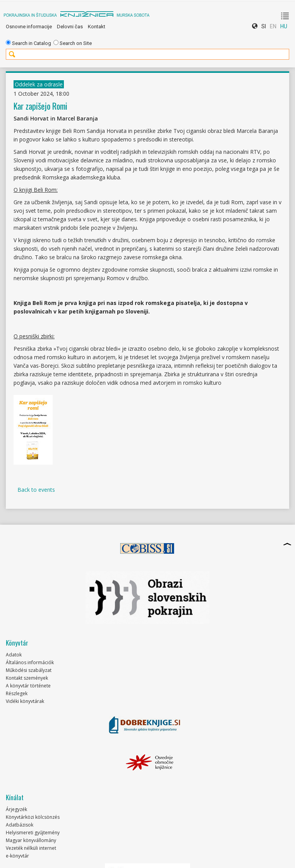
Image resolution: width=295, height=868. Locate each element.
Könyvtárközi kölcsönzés (33, 817)
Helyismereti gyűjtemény (33, 833)
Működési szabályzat (29, 670)
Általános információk (30, 662)
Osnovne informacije (29, 27)
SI (264, 26)
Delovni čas (70, 27)
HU (284, 26)
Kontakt (97, 27)
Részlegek (17, 693)
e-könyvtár (17, 856)
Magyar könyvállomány (31, 840)
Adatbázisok (20, 825)
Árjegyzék (16, 809)
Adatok (14, 655)
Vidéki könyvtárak (25, 701)
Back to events (36, 490)
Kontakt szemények (27, 678)
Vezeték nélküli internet (31, 848)
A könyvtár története (28, 686)
